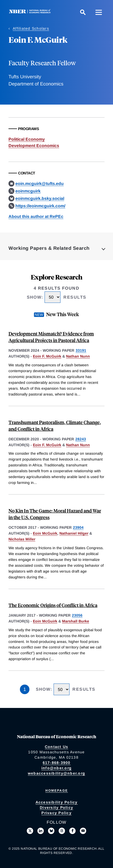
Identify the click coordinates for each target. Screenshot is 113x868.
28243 (81, 439)
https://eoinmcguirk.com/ (40, 206)
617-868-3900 (57, 763)
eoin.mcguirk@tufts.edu (40, 184)
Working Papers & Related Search (49, 248)
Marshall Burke (76, 621)
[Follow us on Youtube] (83, 831)
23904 (78, 527)
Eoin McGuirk (45, 533)
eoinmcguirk (28, 191)
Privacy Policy (56, 813)
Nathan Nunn (78, 356)
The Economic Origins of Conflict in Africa (53, 605)
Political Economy (27, 139)
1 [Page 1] (25, 689)
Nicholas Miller (22, 539)
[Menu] (99, 12)
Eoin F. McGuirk (47, 356)
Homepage (57, 790)
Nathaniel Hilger (74, 533)
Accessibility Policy (57, 802)
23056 (77, 615)
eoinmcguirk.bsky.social (40, 198)
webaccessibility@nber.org (56, 773)
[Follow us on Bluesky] (51, 831)
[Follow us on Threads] (62, 831)
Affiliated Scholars (31, 28)
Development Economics (34, 146)
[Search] (83, 12)
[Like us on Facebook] (72, 831)
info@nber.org (56, 768)
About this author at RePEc (36, 216)
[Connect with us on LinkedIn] (41, 831)
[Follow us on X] (30, 831)
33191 (81, 350)
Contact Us (57, 747)
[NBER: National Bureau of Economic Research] (31, 12)
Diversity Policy (56, 807)
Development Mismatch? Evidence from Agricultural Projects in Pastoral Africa (51, 337)
